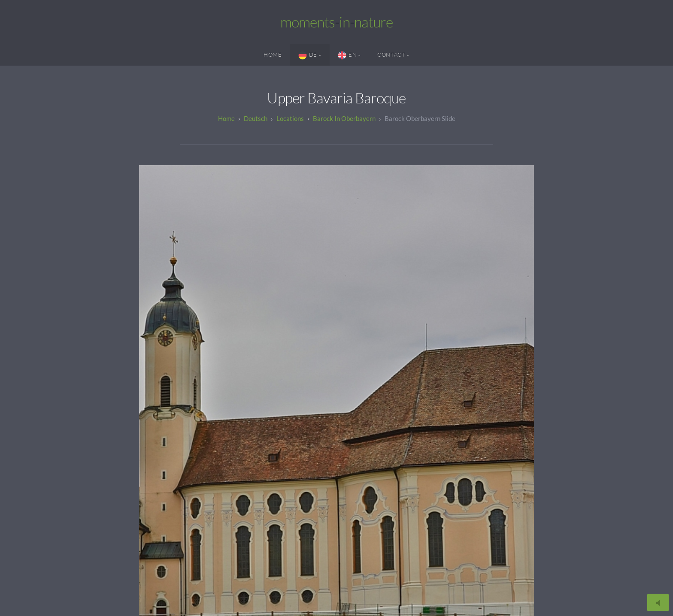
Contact (391, 54)
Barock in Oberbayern (344, 118)
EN (347, 55)
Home (273, 54)
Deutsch (256, 118)
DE (308, 55)
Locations (290, 118)
